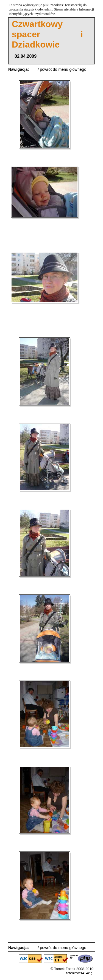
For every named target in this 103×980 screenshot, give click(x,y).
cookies (57, 5)
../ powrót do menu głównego (61, 69)
